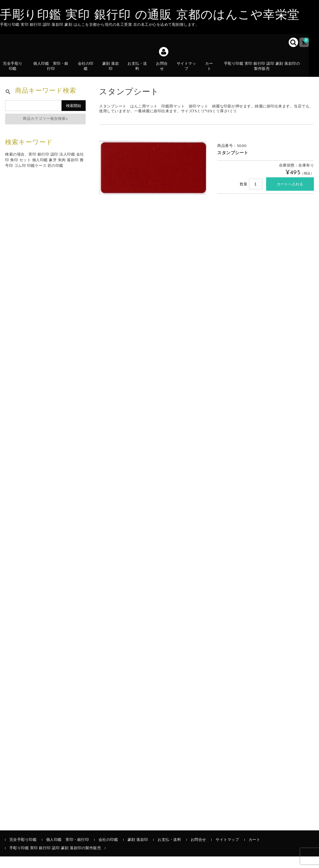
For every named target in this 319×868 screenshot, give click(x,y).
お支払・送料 (140, 74)
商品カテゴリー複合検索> (45, 131)
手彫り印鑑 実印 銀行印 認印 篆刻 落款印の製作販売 (265, 71)
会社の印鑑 (88, 71)
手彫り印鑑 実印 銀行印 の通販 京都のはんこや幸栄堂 (150, 16)
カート (213, 74)
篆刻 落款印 (113, 71)
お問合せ (165, 71)
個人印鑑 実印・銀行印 (54, 71)
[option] (153, 180)
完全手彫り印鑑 (16, 71)
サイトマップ (189, 71)
